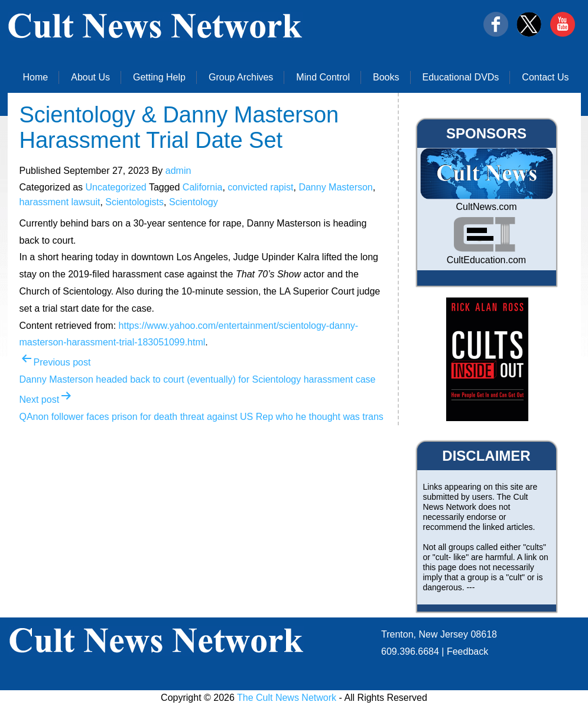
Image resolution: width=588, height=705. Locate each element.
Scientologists (134, 202)
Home (36, 77)
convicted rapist (260, 187)
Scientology (194, 202)
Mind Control (323, 77)
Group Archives (241, 77)
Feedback (467, 651)
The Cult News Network (287, 698)
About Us (90, 77)
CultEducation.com (486, 260)
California (203, 187)
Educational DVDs (461, 77)
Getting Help (159, 77)
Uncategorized (116, 187)
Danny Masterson (335, 187)
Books (386, 77)
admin (178, 171)
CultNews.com (486, 207)
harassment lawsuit (60, 202)
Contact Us (545, 77)
